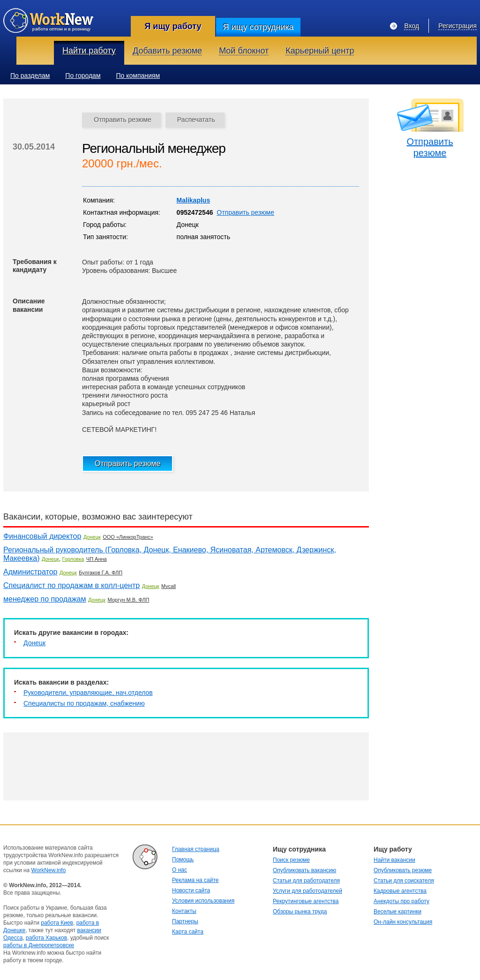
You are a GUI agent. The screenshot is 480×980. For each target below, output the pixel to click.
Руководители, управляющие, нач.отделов (88, 693)
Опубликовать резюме (403, 870)
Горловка (73, 559)
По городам (83, 75)
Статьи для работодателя (306, 881)
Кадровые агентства (400, 891)
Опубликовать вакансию (304, 870)
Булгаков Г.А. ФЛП (101, 573)
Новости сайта (191, 890)
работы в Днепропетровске (39, 945)
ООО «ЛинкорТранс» (128, 537)
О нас (180, 870)
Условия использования (203, 901)
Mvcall (169, 586)
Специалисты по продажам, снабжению (84, 703)
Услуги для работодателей (307, 891)
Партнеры (185, 921)
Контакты (184, 911)
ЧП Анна (97, 559)
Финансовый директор (42, 536)
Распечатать (196, 120)
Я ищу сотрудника (258, 27)
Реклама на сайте (195, 880)
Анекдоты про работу (401, 901)
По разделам (30, 75)
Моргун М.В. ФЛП (128, 600)
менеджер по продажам (45, 599)
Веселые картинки (397, 912)
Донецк (92, 537)
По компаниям (138, 75)
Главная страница (196, 849)
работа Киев (57, 923)
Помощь (183, 859)
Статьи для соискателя (404, 881)
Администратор (30, 572)
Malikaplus (194, 200)
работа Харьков (46, 938)
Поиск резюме (291, 860)
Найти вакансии (394, 860)
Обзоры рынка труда (300, 912)
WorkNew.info (49, 870)
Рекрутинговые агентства (306, 901)
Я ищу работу (173, 26)
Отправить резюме (123, 120)
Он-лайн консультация (403, 922)
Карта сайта (188, 932)
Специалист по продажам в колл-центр (71, 585)
